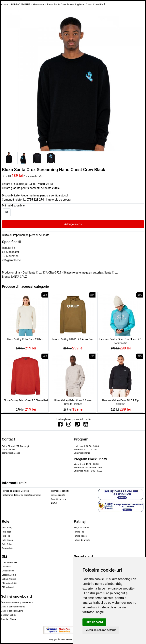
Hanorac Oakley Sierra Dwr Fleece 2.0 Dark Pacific (120, 341)
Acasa (5, 4)
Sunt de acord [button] (94, 622)
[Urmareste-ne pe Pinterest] (77, 425)
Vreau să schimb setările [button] (101, 630)
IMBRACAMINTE (21, 4)
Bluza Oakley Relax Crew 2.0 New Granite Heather (73, 402)
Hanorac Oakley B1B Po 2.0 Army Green (73, 339)
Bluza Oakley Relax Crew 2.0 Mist (26, 339)
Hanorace (38, 4)
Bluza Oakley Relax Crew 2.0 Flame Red (26, 400)
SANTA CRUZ (19, 277)
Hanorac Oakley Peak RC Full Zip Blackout (120, 402)
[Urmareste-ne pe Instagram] (69, 425)
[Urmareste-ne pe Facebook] (60, 425)
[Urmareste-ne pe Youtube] (86, 425)
